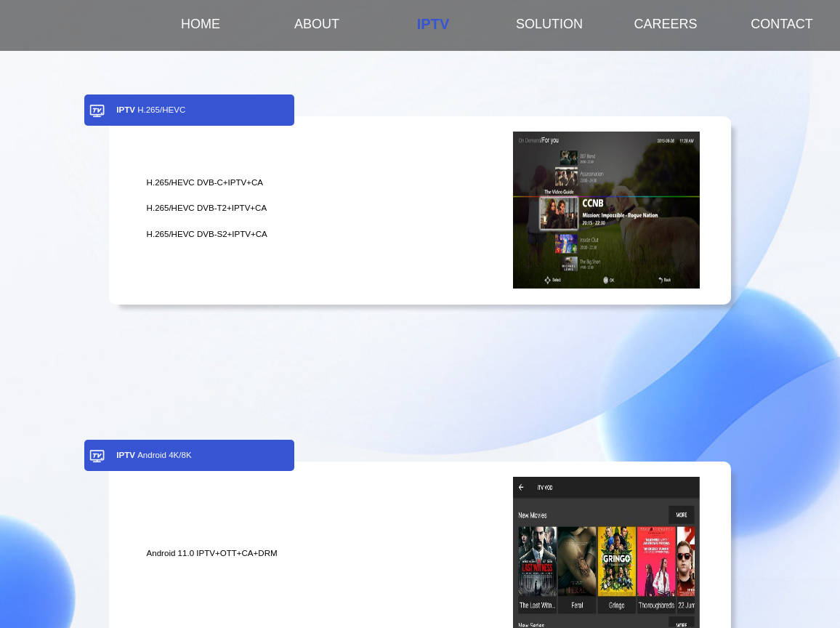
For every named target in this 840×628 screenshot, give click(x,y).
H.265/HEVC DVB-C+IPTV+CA (205, 182)
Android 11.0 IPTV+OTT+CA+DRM (212, 553)
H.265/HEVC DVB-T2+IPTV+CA (207, 208)
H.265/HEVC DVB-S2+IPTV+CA (207, 234)
